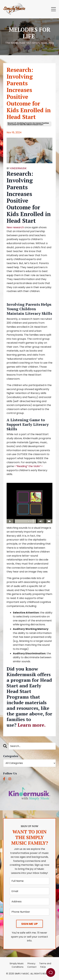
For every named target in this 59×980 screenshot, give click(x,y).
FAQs (43, 967)
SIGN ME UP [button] (30, 924)
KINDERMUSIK (18, 168)
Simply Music (17, 963)
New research (15, 227)
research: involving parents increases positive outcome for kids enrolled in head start (28, 124)
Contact (32, 967)
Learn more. (32, 725)
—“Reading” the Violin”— (28, 466)
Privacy (31, 963)
